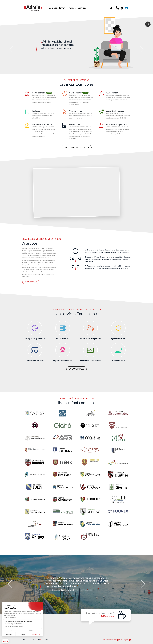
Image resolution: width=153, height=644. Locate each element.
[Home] (36, 8)
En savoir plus (31, 282)
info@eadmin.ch (107, 616)
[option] (76, 584)
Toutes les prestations (77, 147)
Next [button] (142, 584)
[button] (11, 37)
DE (111, 8)
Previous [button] (11, 584)
